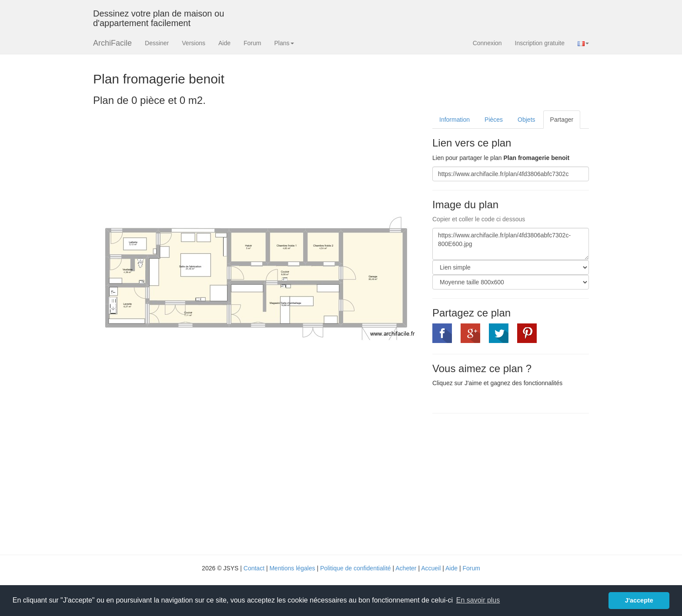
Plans (284, 43)
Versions (194, 43)
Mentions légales (292, 568)
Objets (526, 120)
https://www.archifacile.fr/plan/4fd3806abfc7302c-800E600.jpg (511, 244)
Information (455, 120)
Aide (224, 43)
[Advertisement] (505, 483)
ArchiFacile (112, 43)
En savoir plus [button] (478, 600)
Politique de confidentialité (356, 568)
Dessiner (157, 43)
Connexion (487, 43)
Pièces (494, 120)
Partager (562, 120)
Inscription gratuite (540, 43)
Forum (252, 43)
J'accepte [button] (639, 600)
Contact (254, 568)
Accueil (431, 568)
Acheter (406, 568)
